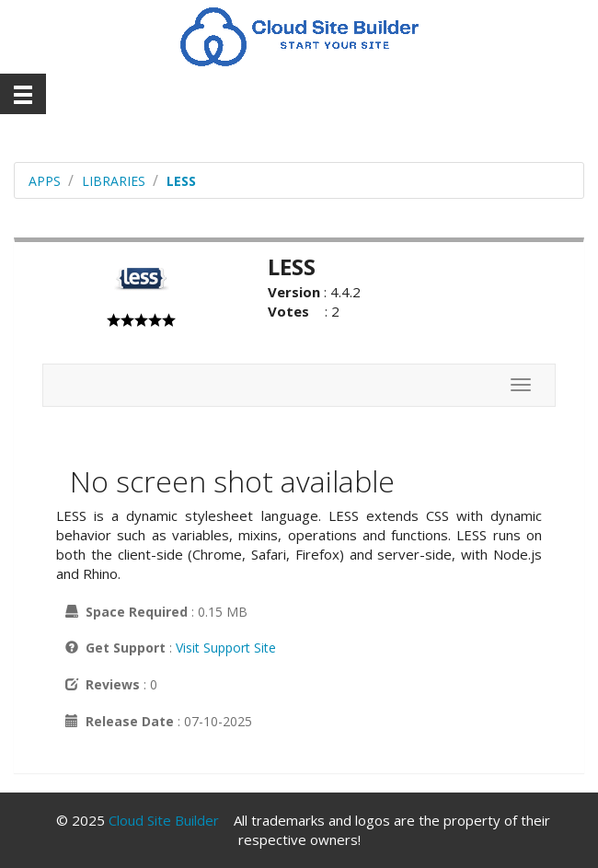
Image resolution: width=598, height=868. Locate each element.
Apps (45, 181)
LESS (181, 181)
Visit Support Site (226, 648)
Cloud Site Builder (164, 820)
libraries (114, 181)
